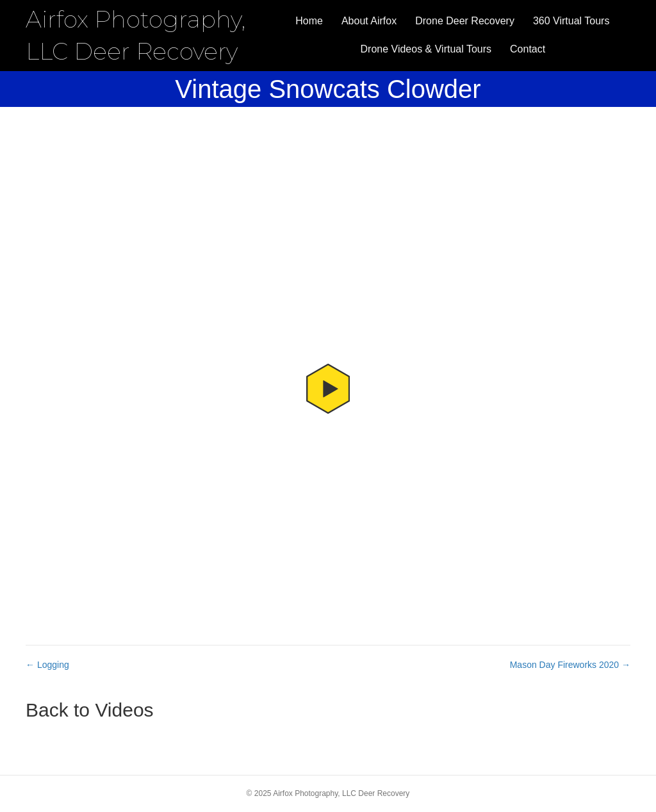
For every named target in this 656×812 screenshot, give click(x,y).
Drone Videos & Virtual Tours (426, 49)
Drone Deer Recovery (465, 21)
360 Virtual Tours (571, 21)
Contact (528, 49)
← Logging (47, 665)
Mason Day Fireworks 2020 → (570, 665)
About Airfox (369, 21)
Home (309, 21)
